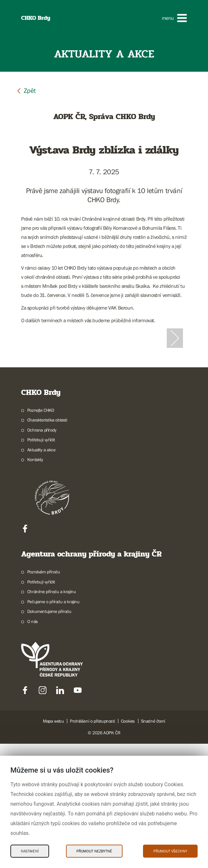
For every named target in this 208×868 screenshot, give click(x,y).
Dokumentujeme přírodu (49, 736)
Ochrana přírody (42, 554)
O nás (33, 746)
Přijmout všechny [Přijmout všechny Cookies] (170, 851)
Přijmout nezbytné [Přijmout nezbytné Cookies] (94, 851)
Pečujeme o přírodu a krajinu (53, 726)
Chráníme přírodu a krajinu (52, 716)
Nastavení (30, 851)
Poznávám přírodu (44, 696)
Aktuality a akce (41, 574)
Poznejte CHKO (41, 534)
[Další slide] (175, 400)
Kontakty (35, 584)
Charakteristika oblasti (47, 544)
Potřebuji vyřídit (41, 564)
